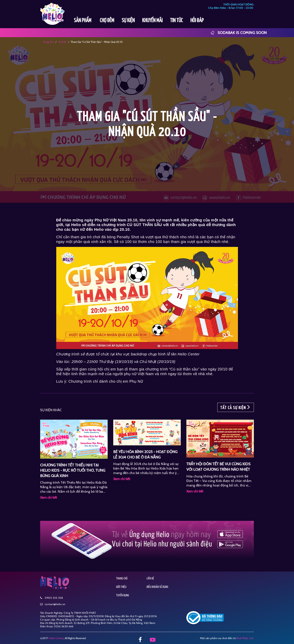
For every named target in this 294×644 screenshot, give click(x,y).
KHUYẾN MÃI (152, 21)
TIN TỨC (176, 21)
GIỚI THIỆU (121, 587)
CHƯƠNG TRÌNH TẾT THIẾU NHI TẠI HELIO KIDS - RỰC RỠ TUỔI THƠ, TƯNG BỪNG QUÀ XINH (73, 470)
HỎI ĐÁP (197, 21)
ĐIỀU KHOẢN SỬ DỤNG (157, 587)
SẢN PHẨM (83, 21)
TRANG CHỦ (122, 579)
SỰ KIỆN (128, 21)
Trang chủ (48, 42)
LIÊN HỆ (150, 579)
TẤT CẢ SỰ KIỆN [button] (236, 407)
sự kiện (62, 42)
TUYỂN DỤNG (123, 595)
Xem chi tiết (49, 498)
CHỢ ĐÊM (107, 21)
